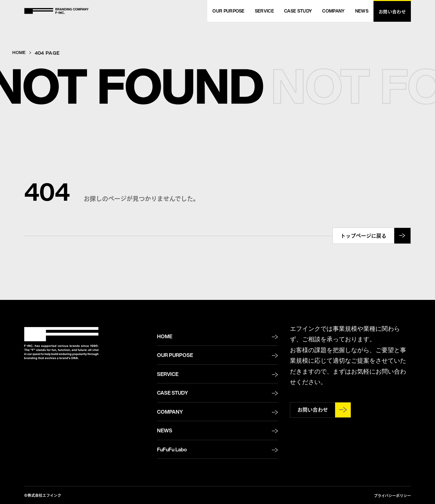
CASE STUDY (172, 393)
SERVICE (168, 374)
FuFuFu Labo (172, 449)
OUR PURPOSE (175, 355)
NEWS (165, 430)
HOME (20, 52)
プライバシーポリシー (392, 495)
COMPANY (170, 412)
